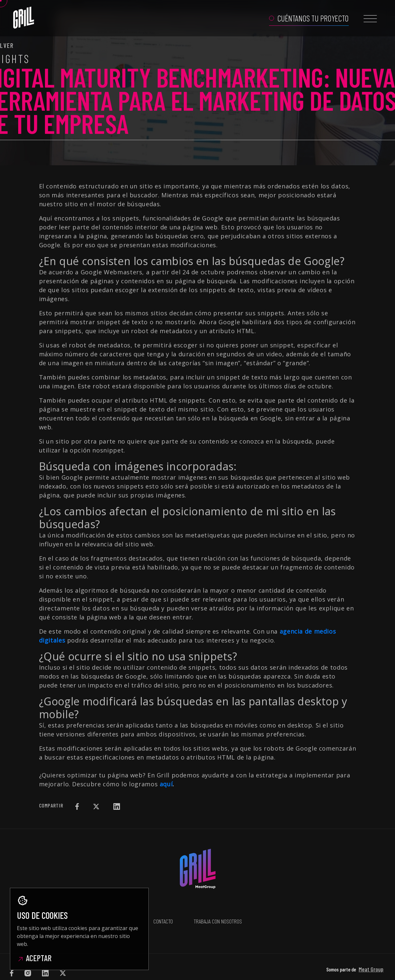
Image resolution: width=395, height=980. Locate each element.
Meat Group (371, 949)
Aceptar (34, 958)
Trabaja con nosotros (218, 911)
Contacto (163, 911)
